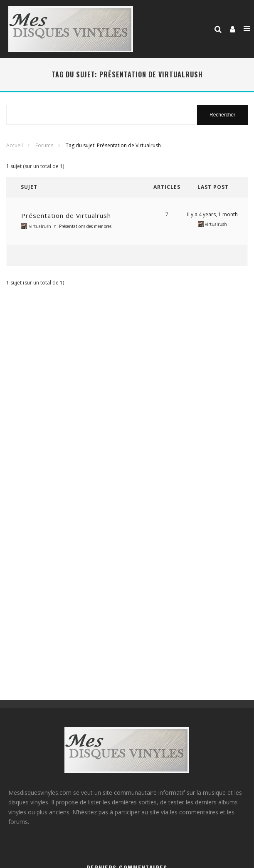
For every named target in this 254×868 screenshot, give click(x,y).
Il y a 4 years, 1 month (212, 214)
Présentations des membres (85, 226)
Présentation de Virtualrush (66, 215)
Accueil (15, 145)
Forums (44, 145)
